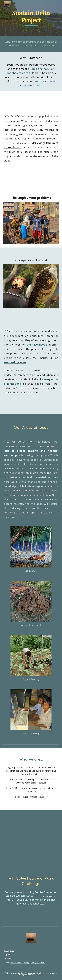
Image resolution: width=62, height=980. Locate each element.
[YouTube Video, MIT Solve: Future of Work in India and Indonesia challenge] (31, 846)
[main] (31, 18)
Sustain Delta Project (32, 17)
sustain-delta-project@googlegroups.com (31, 797)
